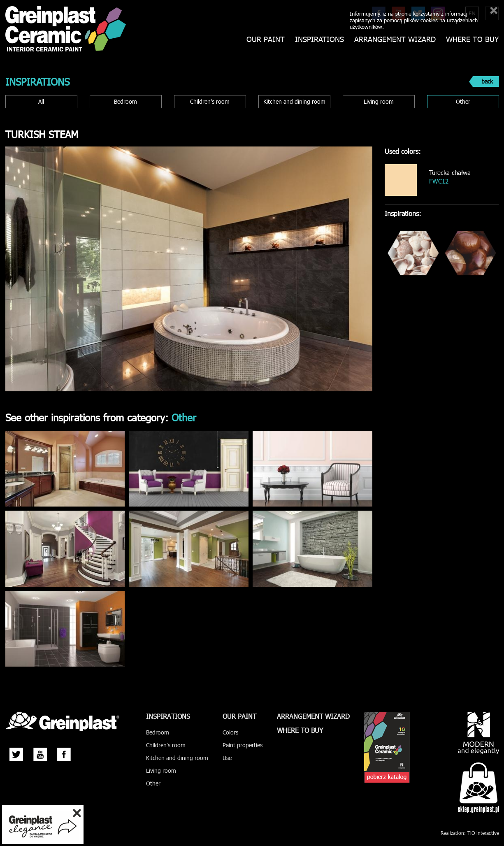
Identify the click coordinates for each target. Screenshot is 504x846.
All (41, 101)
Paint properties (243, 745)
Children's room (210, 101)
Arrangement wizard (395, 39)
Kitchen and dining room (294, 101)
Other (463, 101)
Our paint (266, 39)
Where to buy (472, 39)
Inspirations (319, 39)
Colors (230, 732)
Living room (379, 101)
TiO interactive (483, 833)
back (487, 81)
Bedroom (125, 101)
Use (227, 758)
